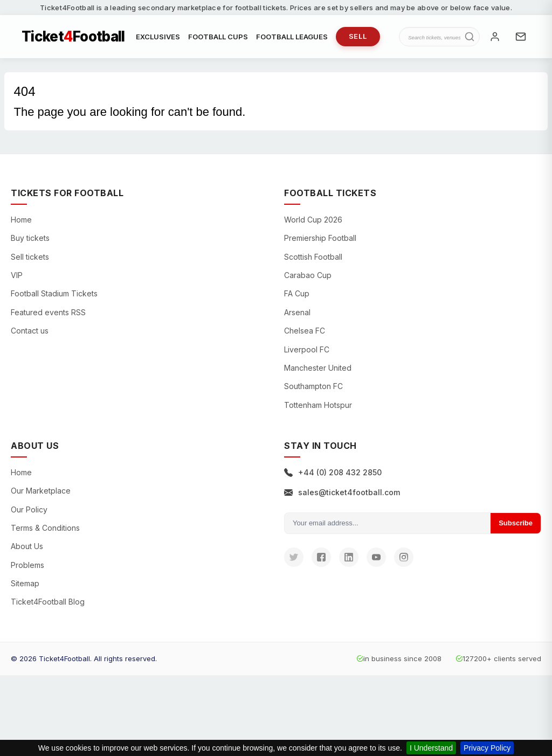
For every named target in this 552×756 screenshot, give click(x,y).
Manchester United (318, 368)
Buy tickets (30, 238)
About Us (27, 546)
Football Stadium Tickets (54, 293)
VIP (17, 275)
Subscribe (516, 523)
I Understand (431, 748)
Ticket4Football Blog (48, 602)
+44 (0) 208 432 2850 (333, 472)
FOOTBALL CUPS (218, 37)
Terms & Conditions (45, 528)
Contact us (30, 331)
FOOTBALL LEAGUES (292, 37)
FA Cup (297, 293)
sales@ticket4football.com (342, 492)
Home (21, 220)
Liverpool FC (307, 349)
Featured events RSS (48, 312)
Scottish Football (313, 257)
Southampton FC (313, 386)
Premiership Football (320, 238)
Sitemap (25, 583)
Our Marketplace (41, 491)
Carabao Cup (308, 275)
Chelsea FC (305, 331)
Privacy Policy (487, 748)
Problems (27, 565)
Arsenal (297, 312)
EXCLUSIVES (158, 37)
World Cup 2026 (313, 220)
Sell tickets (30, 257)
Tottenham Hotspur (318, 405)
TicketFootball (73, 37)
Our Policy (29, 509)
